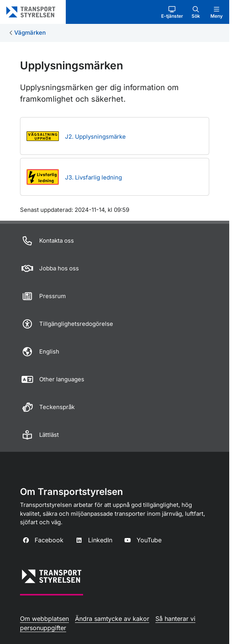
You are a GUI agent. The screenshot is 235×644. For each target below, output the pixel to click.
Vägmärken (30, 33)
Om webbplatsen (44, 619)
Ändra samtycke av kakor (112, 619)
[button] (172, 12)
